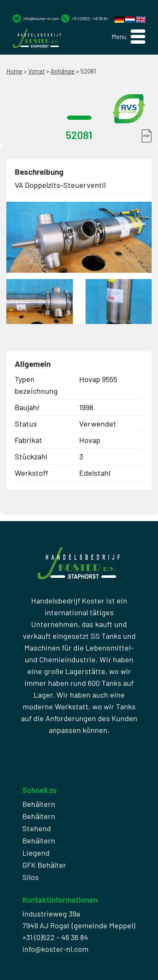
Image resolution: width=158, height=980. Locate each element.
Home (14, 71)
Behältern (39, 804)
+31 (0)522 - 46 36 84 (90, 18)
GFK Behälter (44, 865)
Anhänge (63, 71)
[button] (129, 37)
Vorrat (36, 71)
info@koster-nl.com (41, 18)
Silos (31, 877)
